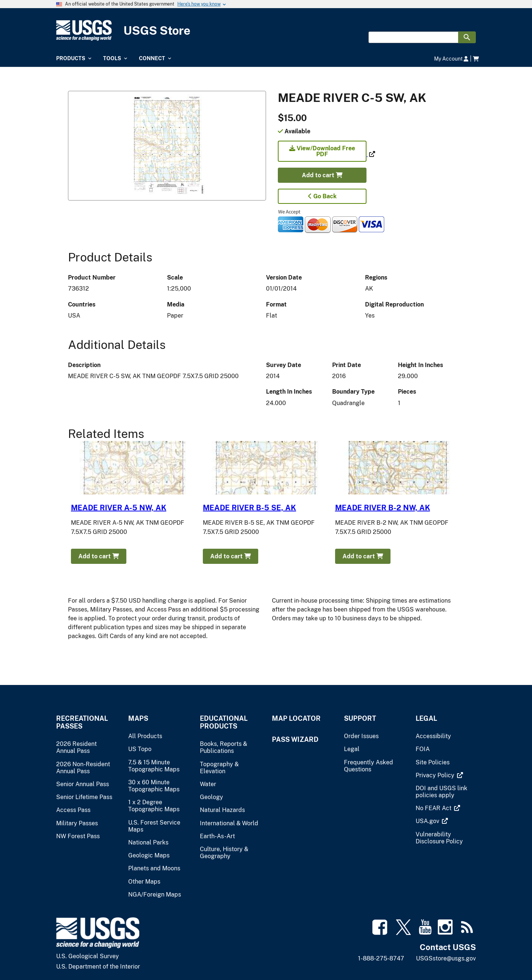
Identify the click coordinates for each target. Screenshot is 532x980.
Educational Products (224, 722)
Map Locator (296, 718)
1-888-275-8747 (381, 958)
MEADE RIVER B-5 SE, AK (249, 508)
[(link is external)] (323, 154)
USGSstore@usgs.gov (446, 958)
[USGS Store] (266, 30)
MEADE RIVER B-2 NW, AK (383, 508)
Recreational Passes (82, 722)
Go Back (322, 196)
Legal (426, 718)
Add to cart (322, 175)
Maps (138, 718)
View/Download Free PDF (322, 151)
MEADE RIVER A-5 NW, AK (119, 508)
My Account (451, 59)
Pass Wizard (295, 739)
